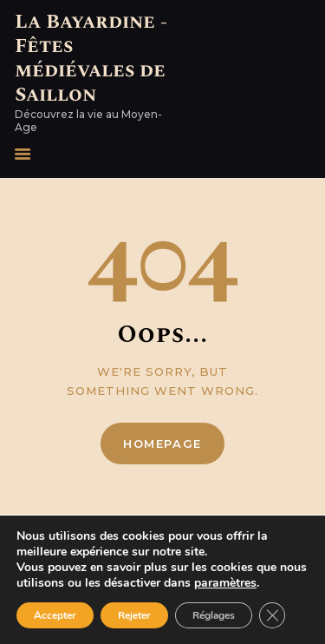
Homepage (162, 444)
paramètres (225, 583)
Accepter (55, 615)
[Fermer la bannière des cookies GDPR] (272, 615)
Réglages (214, 615)
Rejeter (134, 615)
